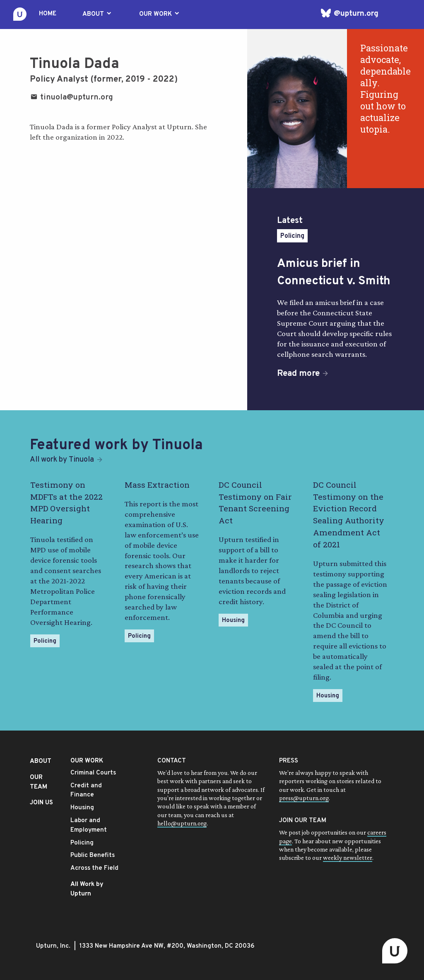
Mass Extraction (157, 485)
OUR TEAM (39, 782)
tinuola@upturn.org (71, 97)
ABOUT (98, 14)
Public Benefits (93, 855)
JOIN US (41, 803)
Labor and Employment (89, 825)
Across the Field (94, 868)
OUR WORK (160, 14)
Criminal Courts (93, 773)
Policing (292, 236)
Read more (298, 374)
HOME (48, 14)
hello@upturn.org (182, 823)
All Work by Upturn (87, 889)
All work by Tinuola (62, 460)
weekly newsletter (348, 858)
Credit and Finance (86, 791)
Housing (233, 621)
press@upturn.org (304, 798)
